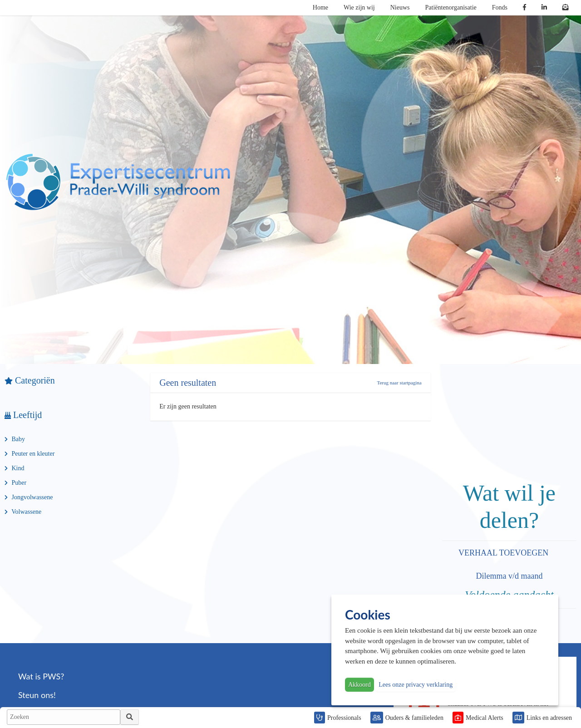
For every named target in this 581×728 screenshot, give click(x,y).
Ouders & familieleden (414, 718)
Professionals (344, 718)
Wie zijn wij (359, 7)
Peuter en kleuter (30, 454)
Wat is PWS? (41, 676)
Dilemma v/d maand (509, 576)
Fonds (500, 7)
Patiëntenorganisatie (451, 7)
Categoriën (30, 380)
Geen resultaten (188, 383)
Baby (15, 439)
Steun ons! (37, 695)
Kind (15, 468)
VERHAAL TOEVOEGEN (505, 553)
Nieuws (400, 7)
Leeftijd (23, 415)
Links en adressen (549, 718)
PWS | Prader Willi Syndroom (118, 182)
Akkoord (359, 685)
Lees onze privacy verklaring (416, 685)
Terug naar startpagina (399, 383)
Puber (15, 483)
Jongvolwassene (29, 497)
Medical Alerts (485, 718)
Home (320, 7)
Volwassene (23, 512)
